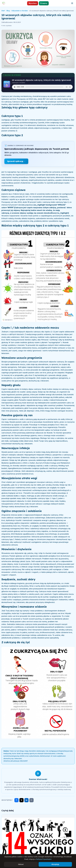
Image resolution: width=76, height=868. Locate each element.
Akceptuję (55, 864)
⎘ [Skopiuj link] (31, 800)
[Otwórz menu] (72, 3)
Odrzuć (21, 864)
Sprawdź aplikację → (16, 161)
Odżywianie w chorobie (20, 11)
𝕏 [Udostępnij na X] (21, 800)
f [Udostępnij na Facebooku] (16, 800)
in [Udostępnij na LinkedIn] (26, 800)
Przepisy (44, 3)
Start (3, 11)
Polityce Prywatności (44, 859)
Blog (8, 11)
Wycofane (33, 3)
